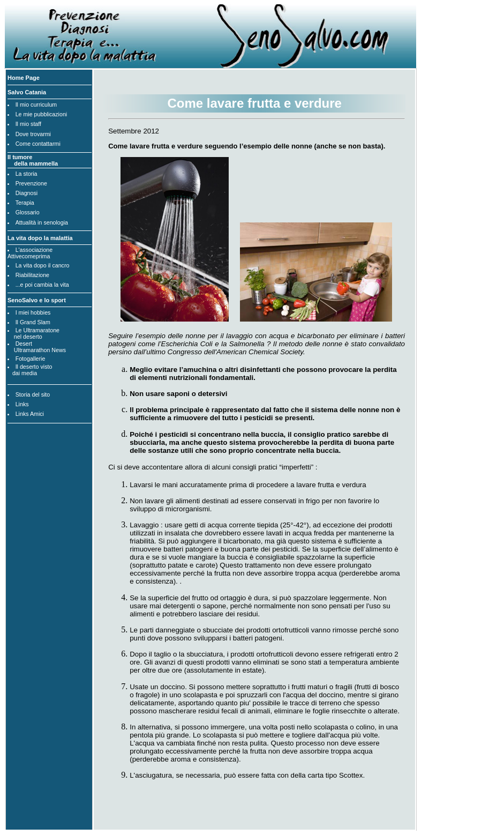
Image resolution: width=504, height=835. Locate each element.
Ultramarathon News (40, 350)
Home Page (24, 78)
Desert (24, 344)
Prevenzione (31, 183)
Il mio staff (28, 124)
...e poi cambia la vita (42, 285)
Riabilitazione (32, 275)
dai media (25, 373)
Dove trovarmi (33, 134)
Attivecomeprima (29, 256)
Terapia (25, 203)
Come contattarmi (38, 144)
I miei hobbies (33, 312)
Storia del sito (33, 394)
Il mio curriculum (36, 105)
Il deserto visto (34, 367)
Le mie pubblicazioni (42, 114)
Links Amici (30, 414)
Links (22, 404)
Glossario (28, 212)
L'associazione (34, 250)
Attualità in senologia (42, 222)
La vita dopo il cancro (43, 265)
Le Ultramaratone (37, 330)
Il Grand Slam (33, 322)
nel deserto (28, 337)
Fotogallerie (31, 359)
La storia (27, 174)
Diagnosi (27, 193)
